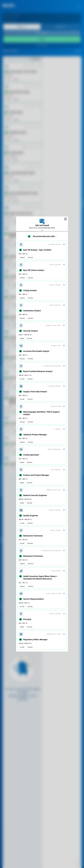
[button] (42, 250)
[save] (64, 244)
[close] (65, 219)
